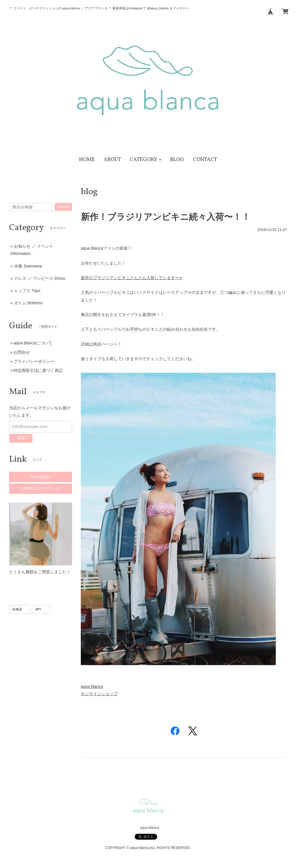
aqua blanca (92, 686)
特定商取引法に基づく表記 (38, 370)
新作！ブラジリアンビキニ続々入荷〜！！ (166, 217)
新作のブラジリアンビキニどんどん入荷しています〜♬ (132, 278)
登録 (21, 438)
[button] (146, 160)
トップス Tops (27, 291)
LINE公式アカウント (40, 489)
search (63, 207)
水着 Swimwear (28, 266)
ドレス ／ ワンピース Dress (40, 278)
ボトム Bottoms (28, 303)
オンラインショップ (99, 694)
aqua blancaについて (33, 343)
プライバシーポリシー (34, 361)
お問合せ (22, 352)
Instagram (41, 477)
